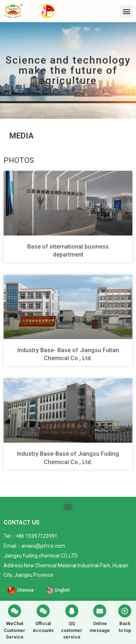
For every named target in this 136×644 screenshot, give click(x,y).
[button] (126, 11)
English (63, 590)
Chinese (25, 590)
